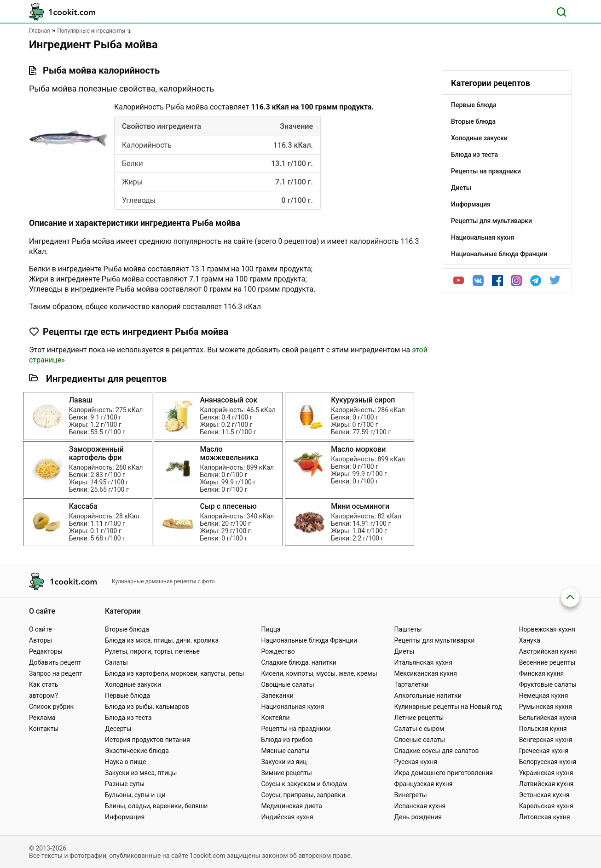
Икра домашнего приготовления (444, 773)
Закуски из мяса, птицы (141, 773)
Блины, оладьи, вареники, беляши (156, 806)
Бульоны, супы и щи (135, 795)
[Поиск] (561, 12)
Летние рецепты (419, 718)
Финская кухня (542, 673)
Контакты (44, 729)
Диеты (405, 651)
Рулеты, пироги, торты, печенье (152, 651)
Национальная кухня (292, 707)
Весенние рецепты (547, 662)
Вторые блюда (127, 629)
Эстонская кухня (544, 795)
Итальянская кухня (423, 662)
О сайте (40, 629)
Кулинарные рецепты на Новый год (448, 707)
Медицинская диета (291, 806)
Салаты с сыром (419, 729)
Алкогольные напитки (428, 696)
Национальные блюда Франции (309, 640)
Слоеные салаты (420, 740)
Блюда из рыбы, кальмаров (147, 707)
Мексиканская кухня (426, 673)
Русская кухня (416, 762)
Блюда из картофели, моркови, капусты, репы (174, 673)
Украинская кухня (546, 773)
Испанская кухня (420, 806)
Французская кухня (424, 784)
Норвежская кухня (547, 629)
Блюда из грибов (287, 740)
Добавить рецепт (55, 662)
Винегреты (411, 795)
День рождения (418, 817)
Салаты (116, 662)
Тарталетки (412, 684)
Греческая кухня (544, 751)
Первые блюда (127, 696)
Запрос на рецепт (56, 673)
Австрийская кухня (548, 651)
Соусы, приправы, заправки (303, 795)
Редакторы (46, 651)
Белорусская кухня (548, 762)
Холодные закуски (133, 684)
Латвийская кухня (546, 784)
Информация (125, 817)
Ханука (530, 640)
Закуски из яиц (284, 762)
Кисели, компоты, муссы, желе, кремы (319, 673)
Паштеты (408, 629)
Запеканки (277, 696)
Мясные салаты (285, 751)
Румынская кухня (546, 707)
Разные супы (125, 784)
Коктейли (275, 718)
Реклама (42, 718)
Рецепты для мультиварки (435, 640)
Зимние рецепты (286, 773)
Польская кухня (543, 729)
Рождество (278, 651)
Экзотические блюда (137, 751)
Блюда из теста (128, 718)
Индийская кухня (287, 817)
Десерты (118, 729)
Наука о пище (126, 762)
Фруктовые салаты (548, 684)
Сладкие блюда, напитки (299, 662)
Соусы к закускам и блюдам (304, 784)
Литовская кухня (545, 817)
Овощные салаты (287, 684)
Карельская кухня (546, 806)
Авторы (40, 640)
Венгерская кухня (546, 740)
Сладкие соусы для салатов (437, 751)
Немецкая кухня (544, 696)
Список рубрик (51, 707)
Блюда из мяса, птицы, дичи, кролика (162, 640)
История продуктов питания (147, 740)
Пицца (271, 629)
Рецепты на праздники (296, 729)
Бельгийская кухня (548, 718)
